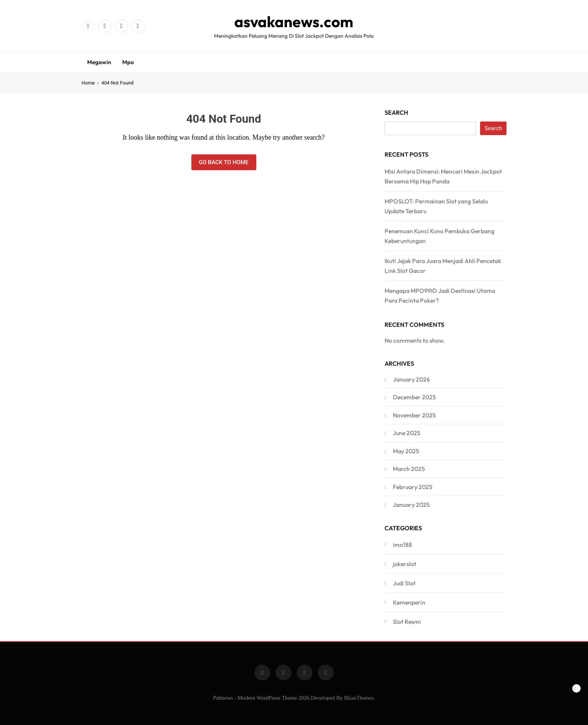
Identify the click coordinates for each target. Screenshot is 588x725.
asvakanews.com (294, 22)
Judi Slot (404, 583)
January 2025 (411, 505)
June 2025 (407, 433)
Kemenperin (409, 602)
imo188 (403, 545)
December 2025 (414, 397)
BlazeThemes (359, 698)
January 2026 (411, 379)
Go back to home (224, 162)
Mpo (128, 62)
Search (396, 112)
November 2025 (414, 415)
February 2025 (413, 487)
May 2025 (406, 451)
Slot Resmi (407, 622)
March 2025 (409, 469)
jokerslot (405, 564)
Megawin (99, 62)
